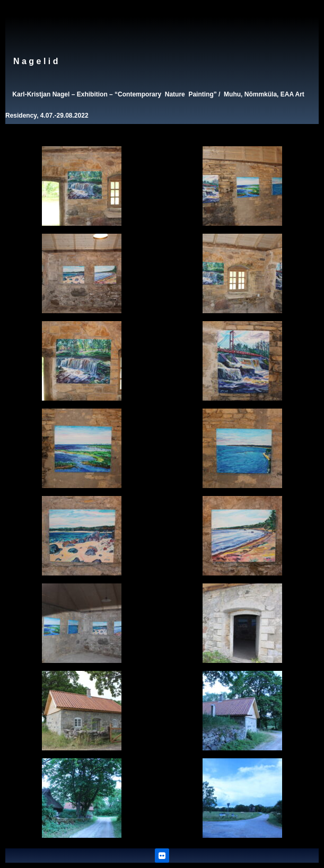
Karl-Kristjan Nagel (41, 94)
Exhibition (92, 94)
